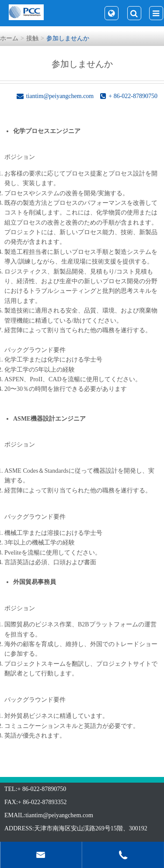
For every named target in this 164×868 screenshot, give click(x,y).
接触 (32, 38)
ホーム (9, 38)
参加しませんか (68, 38)
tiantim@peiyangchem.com (59, 815)
